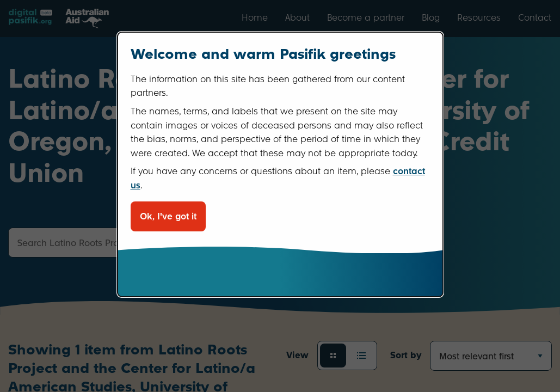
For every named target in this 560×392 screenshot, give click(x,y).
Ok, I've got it (168, 216)
